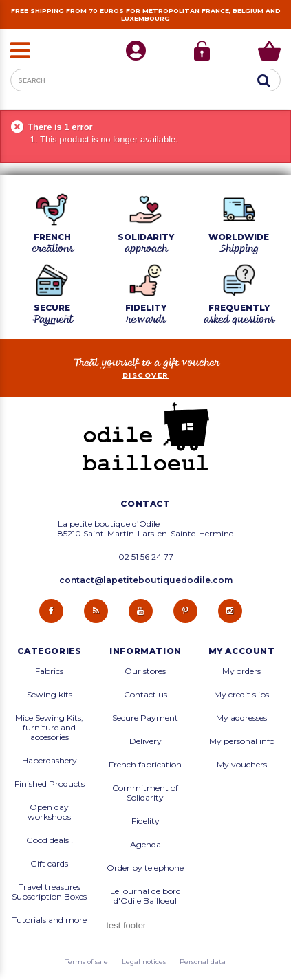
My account (242, 651)
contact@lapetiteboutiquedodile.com (146, 580)
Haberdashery (50, 761)
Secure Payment (145, 718)
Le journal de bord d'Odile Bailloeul (145, 896)
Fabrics (49, 671)
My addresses (241, 718)
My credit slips (241, 695)
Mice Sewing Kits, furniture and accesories (49, 728)
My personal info (242, 741)
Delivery (145, 741)
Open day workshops (49, 812)
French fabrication (145, 765)
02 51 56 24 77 (146, 557)
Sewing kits (50, 695)
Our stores (145, 671)
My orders (241, 671)
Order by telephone (145, 868)
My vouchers (242, 765)
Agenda (145, 845)
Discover (146, 375)
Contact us (145, 695)
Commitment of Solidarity (145, 793)
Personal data (203, 962)
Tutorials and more (49, 920)
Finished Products (50, 784)
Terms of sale (87, 962)
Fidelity (145, 821)
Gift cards (49, 864)
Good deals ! (50, 840)
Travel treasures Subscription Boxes (49, 892)
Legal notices (144, 962)
